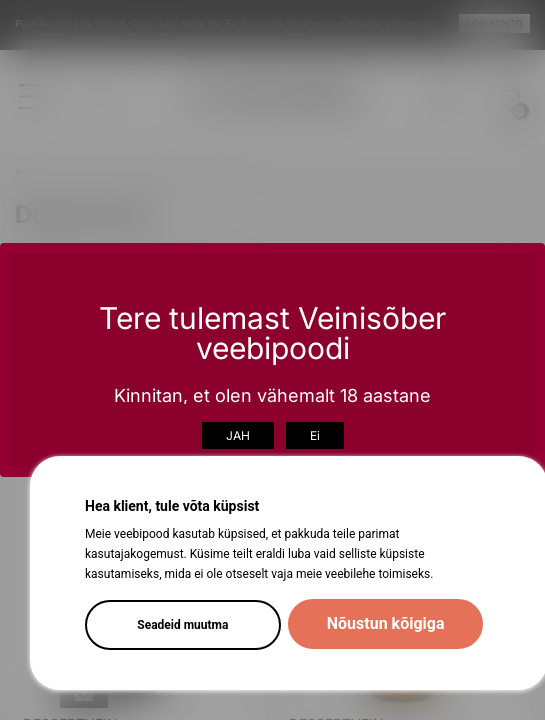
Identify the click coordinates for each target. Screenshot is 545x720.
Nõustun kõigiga (386, 623)
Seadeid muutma (182, 625)
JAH (238, 435)
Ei (315, 435)
